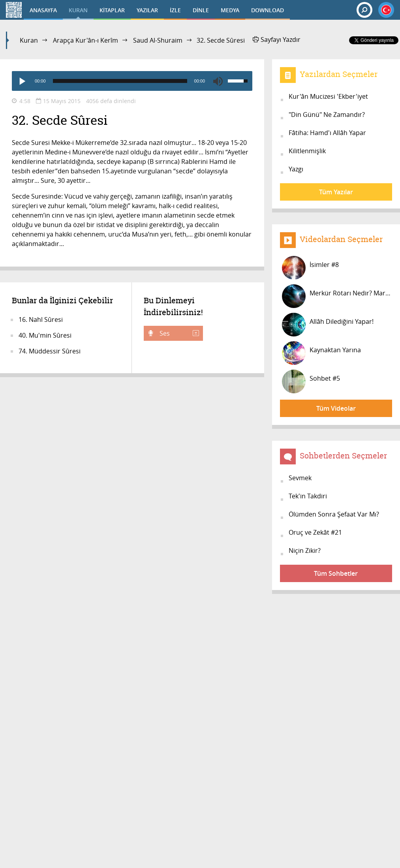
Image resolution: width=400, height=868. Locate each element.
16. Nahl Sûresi (41, 319)
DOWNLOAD (268, 10)
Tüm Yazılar (336, 192)
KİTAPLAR (112, 10)
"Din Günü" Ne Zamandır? (327, 115)
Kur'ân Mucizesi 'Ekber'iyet (328, 96)
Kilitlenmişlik (307, 151)
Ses (178, 333)
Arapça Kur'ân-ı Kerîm (85, 40)
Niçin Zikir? (305, 550)
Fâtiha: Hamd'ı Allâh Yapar (327, 133)
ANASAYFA (43, 10)
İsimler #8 (310, 268)
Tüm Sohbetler (336, 573)
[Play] (22, 81)
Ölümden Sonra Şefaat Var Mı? (334, 514)
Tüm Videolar (336, 408)
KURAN (78, 10)
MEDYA (230, 10)
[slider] (120, 81)
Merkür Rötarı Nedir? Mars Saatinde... (337, 296)
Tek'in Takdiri (308, 496)
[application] (132, 81)
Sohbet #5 (311, 381)
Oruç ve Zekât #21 (315, 532)
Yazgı (296, 169)
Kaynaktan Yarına (321, 353)
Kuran (29, 40)
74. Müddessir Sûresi (50, 351)
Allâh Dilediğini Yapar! (328, 325)
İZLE (175, 10)
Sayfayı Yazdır (277, 39)
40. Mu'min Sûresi (45, 335)
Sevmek (300, 478)
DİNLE (201, 10)
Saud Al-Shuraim (158, 40)
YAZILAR (147, 10)
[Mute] (218, 81)
